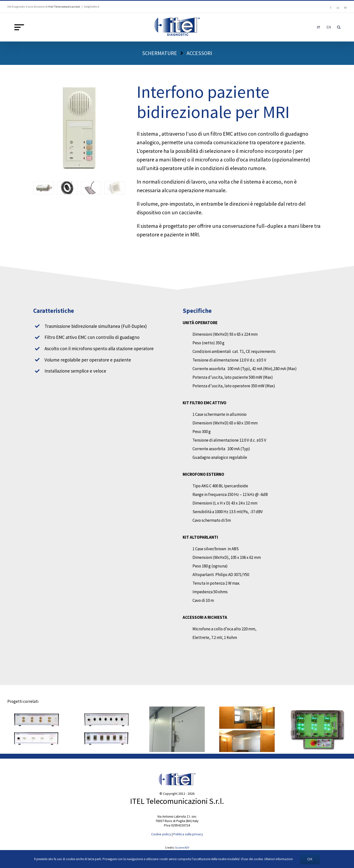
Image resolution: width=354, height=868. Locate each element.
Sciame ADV (182, 848)
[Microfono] (67, 188)
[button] (339, 27)
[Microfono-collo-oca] (91, 188)
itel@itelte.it (92, 7)
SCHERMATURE (160, 53)
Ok (310, 859)
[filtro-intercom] (44, 188)
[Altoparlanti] (115, 188)
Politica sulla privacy (188, 834)
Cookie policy (161, 834)
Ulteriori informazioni (279, 859)
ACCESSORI (199, 53)
